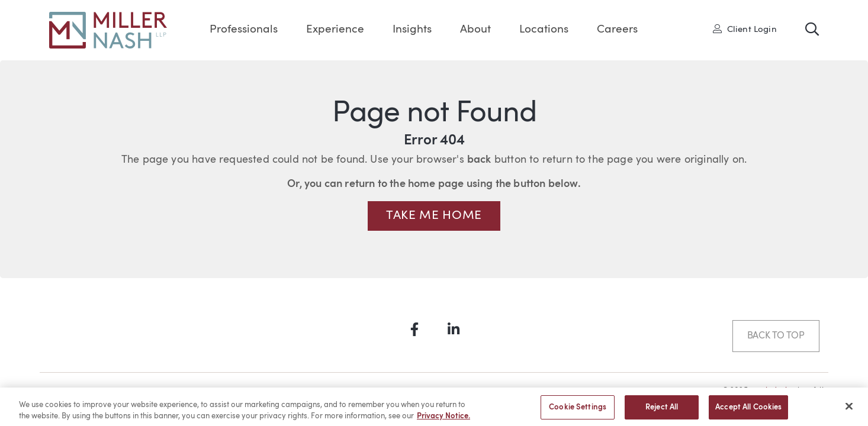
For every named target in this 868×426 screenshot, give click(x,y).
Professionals (244, 30)
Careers (617, 30)
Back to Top (776, 336)
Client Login (745, 29)
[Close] (849, 409)
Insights (412, 30)
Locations (544, 30)
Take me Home (434, 216)
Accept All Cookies (748, 410)
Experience (335, 30)
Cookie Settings (578, 410)
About (475, 30)
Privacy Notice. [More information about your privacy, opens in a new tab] (443, 419)
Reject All (662, 410)
